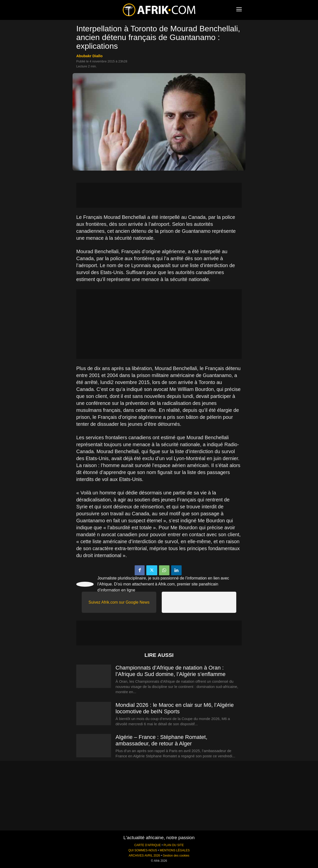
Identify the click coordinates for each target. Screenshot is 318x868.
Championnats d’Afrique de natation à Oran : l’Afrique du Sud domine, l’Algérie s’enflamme (171, 671)
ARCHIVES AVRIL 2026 (144, 856)
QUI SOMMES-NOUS (143, 850)
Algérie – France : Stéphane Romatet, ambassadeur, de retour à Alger (161, 740)
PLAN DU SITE (174, 845)
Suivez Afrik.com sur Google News (119, 602)
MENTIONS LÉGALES (175, 850)
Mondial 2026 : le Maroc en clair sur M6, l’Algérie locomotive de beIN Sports (175, 708)
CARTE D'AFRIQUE (147, 845)
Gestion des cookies (176, 856)
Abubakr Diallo (89, 56)
